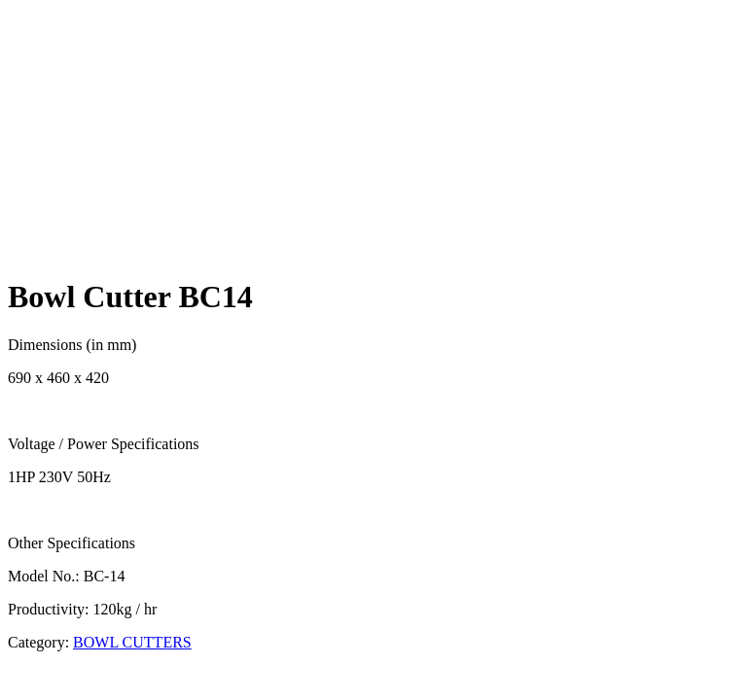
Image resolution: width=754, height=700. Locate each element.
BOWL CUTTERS (132, 642)
